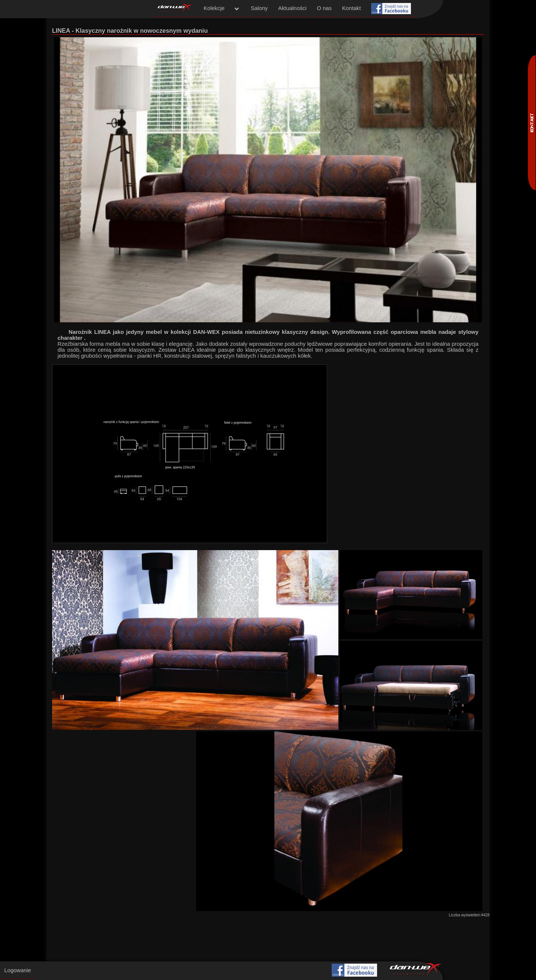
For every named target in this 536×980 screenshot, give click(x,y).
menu (237, 9)
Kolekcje (214, 8)
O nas (324, 8)
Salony (259, 8)
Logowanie (17, 970)
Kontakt (351, 8)
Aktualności (292, 8)
